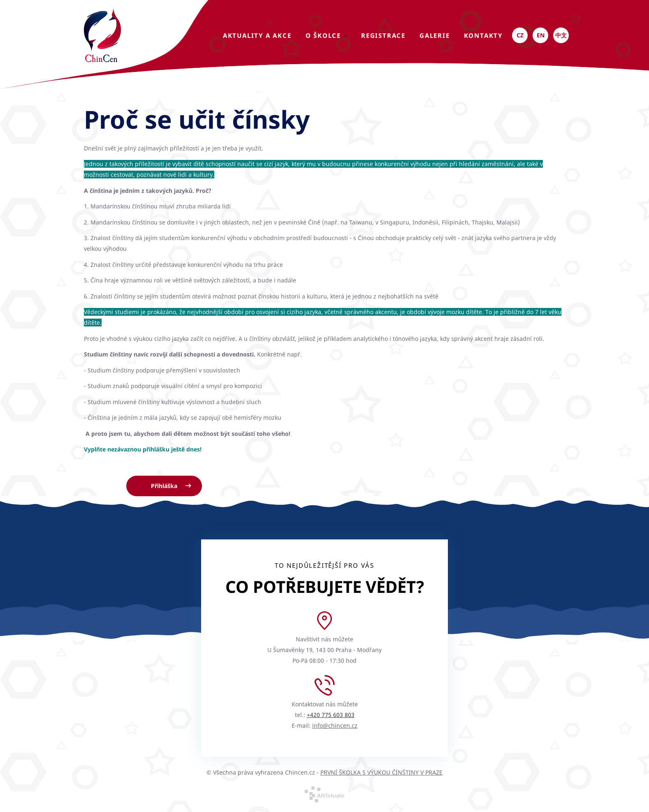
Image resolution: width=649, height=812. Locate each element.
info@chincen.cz (335, 725)
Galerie (435, 35)
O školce (326, 35)
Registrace (383, 35)
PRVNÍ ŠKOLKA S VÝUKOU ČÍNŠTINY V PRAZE (381, 772)
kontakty (483, 35)
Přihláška (164, 486)
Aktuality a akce (257, 35)
